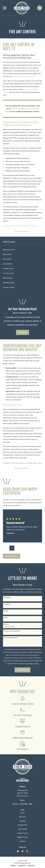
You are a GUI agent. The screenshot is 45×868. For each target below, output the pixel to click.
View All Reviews (12, 556)
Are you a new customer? (12, 631)
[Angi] (22, 851)
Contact (22, 842)
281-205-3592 (22, 781)
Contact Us (22, 332)
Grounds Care (22, 825)
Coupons (22, 821)
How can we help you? (11, 638)
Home (22, 813)
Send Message (22, 670)
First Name (7, 598)
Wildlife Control (22, 837)
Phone (6, 611)
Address (7, 624)
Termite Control (22, 833)
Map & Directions (22, 796)
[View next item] (12, 548)
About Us (22, 817)
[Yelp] (27, 851)
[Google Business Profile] (18, 851)
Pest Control (22, 829)
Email (6, 618)
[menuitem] (22, 250)
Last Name (7, 604)
